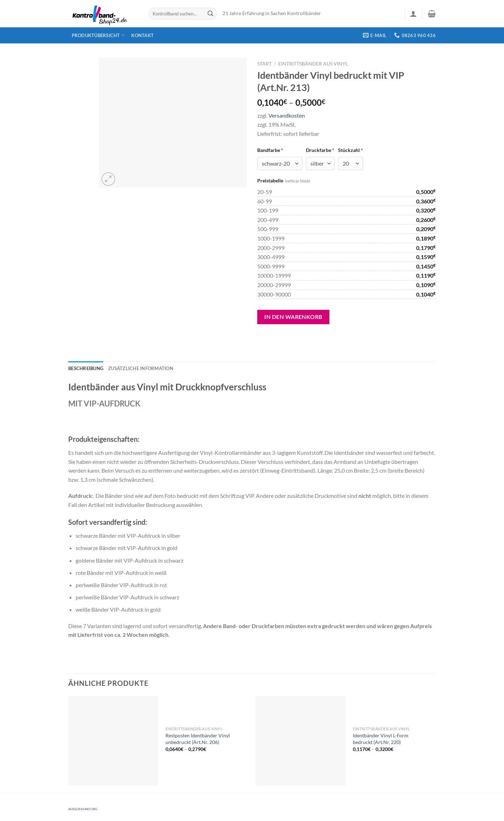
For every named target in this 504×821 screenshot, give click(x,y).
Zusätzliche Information (141, 368)
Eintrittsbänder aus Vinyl (313, 64)
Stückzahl (351, 150)
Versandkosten (287, 115)
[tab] (86, 368)
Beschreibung (86, 368)
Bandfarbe (270, 150)
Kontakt (142, 35)
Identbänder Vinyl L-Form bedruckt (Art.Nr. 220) (381, 739)
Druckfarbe (320, 150)
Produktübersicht (98, 35)
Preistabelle (284, 180)
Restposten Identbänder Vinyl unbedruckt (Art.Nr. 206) (198, 739)
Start (264, 64)
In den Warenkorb (293, 317)
